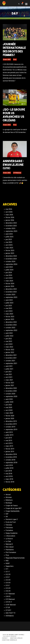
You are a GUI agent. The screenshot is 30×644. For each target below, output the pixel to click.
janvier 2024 (10, 286)
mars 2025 (9, 248)
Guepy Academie (12, 533)
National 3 (9, 544)
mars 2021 (9, 380)
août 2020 (9, 399)
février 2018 (10, 482)
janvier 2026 (10, 220)
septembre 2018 (11, 463)
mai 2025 (9, 242)
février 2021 (10, 383)
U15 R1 (8, 588)
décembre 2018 (11, 454)
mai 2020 (9, 407)
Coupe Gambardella (12, 511)
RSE (7, 561)
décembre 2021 (11, 355)
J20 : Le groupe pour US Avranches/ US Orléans (14, 115)
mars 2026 (9, 215)
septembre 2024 (11, 264)
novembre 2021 (11, 358)
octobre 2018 (10, 460)
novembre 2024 (11, 259)
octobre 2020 (10, 394)
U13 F (8, 577)
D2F (7, 514)
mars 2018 (9, 479)
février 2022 (10, 350)
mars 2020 (9, 413)
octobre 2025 (10, 228)
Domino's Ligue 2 (12, 519)
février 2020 (10, 416)
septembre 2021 (11, 363)
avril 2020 (9, 410)
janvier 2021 (10, 385)
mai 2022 (9, 341)
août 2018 (9, 465)
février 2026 (10, 217)
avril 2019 (9, 443)
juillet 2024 (9, 270)
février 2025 (10, 250)
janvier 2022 (10, 352)
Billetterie (9, 500)
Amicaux (9, 497)
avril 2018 (9, 476)
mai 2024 (9, 275)
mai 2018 (9, 474)
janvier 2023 (10, 319)
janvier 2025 (10, 253)
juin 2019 (9, 438)
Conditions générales (10, 640)
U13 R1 (8, 580)
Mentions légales (16, 638)
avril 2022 (9, 344)
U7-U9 (8, 607)
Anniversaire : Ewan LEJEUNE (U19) (13, 165)
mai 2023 (9, 308)
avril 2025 (9, 245)
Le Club (8, 541)
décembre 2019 (11, 421)
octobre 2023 (10, 295)
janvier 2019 (10, 452)
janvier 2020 (10, 418)
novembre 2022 (11, 325)
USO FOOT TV (10, 613)
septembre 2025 (11, 231)
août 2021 (9, 366)
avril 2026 (9, 212)
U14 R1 (8, 583)
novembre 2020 (11, 391)
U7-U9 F (8, 610)
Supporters (10, 566)
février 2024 (10, 284)
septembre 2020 (11, 396)
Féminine (9, 525)
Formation (9, 530)
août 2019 (9, 432)
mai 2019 (9, 441)
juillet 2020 (9, 402)
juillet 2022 (9, 336)
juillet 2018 (9, 468)
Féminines (9, 528)
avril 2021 (9, 377)
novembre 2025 (11, 226)
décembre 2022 (11, 322)
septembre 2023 (11, 297)
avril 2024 (9, 278)
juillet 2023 (9, 303)
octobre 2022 (10, 328)
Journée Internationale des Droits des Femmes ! (14, 49)
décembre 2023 (11, 289)
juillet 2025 (9, 237)
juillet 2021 (9, 369)
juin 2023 (9, 306)
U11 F (8, 572)
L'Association (10, 536)
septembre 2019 (11, 429)
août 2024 (9, 267)
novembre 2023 (11, 292)
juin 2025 (9, 239)
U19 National (17, 173)
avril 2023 (9, 311)
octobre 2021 (10, 361)
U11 (7, 569)
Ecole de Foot (11, 522)
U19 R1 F (9, 602)
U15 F (8, 585)
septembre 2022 (11, 330)
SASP (8, 563)
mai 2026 (9, 209)
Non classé (10, 547)
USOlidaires (10, 616)
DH (7, 517)
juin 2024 (9, 273)
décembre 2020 (11, 388)
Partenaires (10, 550)
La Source (9, 539)
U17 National (10, 594)
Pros (15, 59)
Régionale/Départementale (15, 558)
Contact (5, 638)
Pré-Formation (11, 552)
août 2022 (9, 333)
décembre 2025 (11, 223)
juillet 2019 (9, 435)
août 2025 (9, 234)
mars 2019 (9, 446)
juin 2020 (9, 405)
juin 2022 (9, 339)
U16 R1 (8, 591)
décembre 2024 (11, 256)
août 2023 (9, 300)
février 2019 (10, 449)
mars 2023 (9, 314)
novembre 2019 (11, 424)
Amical (8, 495)
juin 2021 (9, 372)
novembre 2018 (11, 457)
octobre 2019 (10, 427)
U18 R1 (8, 596)
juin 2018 (9, 471)
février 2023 (10, 317)
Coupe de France (12, 506)
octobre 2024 (10, 261)
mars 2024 (9, 281)
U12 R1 (8, 574)
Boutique (9, 503)
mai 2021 (9, 374)
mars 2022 (9, 347)
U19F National (11, 605)
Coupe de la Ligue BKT (14, 508)
